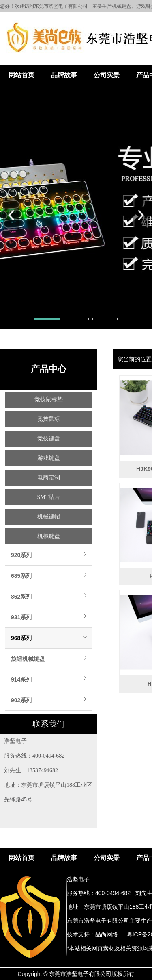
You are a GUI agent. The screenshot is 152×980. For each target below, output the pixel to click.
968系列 (21, 638)
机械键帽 (49, 517)
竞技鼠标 (49, 419)
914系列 (21, 679)
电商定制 (49, 478)
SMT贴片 (49, 497)
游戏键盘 (49, 458)
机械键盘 (49, 536)
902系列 (21, 700)
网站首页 (21, 75)
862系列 (21, 597)
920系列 (21, 555)
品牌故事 (64, 75)
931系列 (21, 617)
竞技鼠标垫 (49, 400)
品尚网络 (107, 934)
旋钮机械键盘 (28, 659)
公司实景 (107, 75)
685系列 (21, 576)
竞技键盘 (49, 439)
